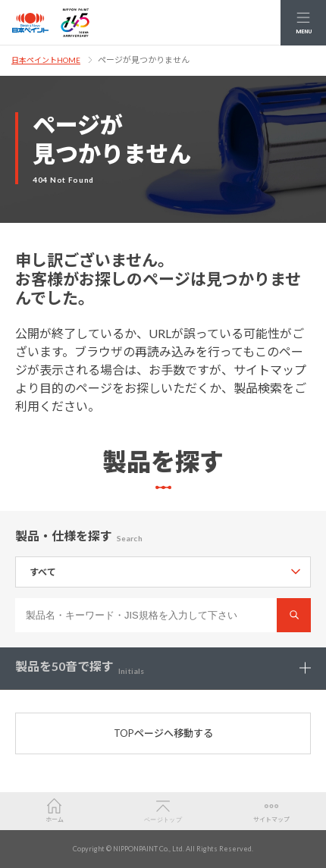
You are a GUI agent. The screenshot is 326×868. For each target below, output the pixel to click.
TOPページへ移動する (163, 733)
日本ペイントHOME (46, 60)
